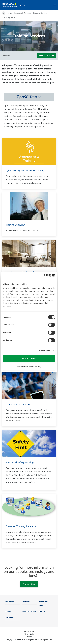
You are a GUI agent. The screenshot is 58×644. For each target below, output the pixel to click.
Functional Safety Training (20, 462)
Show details (45, 350)
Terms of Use (29, 631)
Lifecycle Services (40, 13)
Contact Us (29, 584)
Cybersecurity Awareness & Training (25, 170)
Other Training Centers (18, 404)
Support (43, 611)
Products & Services (22, 13)
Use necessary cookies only (29, 366)
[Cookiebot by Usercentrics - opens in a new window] (44, 275)
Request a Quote (47, 55)
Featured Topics (29, 611)
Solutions (26, 602)
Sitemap (29, 637)
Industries (10, 602)
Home (9, 13)
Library (8, 611)
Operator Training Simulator (21, 526)
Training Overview (15, 225)
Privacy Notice (29, 634)
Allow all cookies (29, 358)
